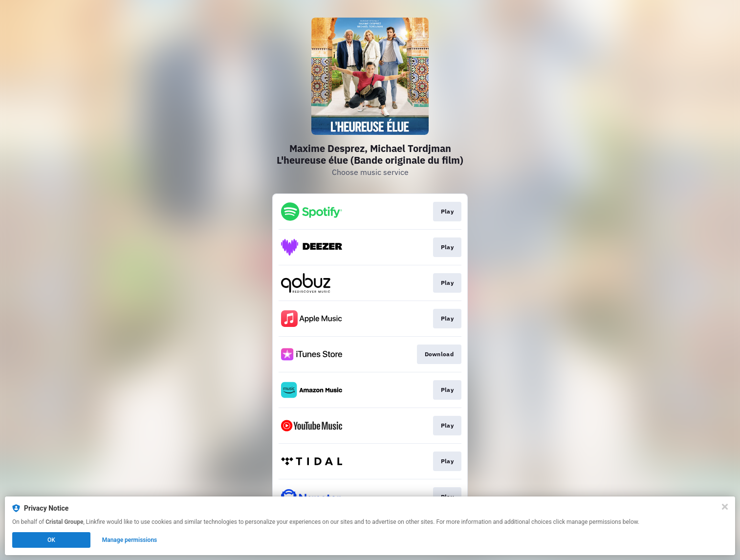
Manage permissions (130, 540)
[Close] (725, 507)
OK (51, 540)
